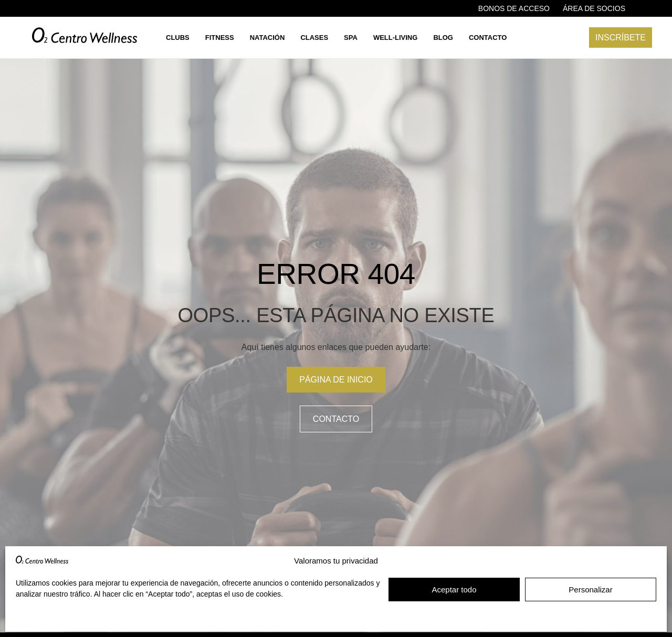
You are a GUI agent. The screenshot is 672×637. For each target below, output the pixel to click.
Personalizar (590, 590)
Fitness (220, 38)
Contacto (488, 38)
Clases (314, 38)
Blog (443, 38)
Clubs (178, 38)
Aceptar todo (454, 590)
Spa (351, 38)
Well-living (396, 38)
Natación (267, 38)
